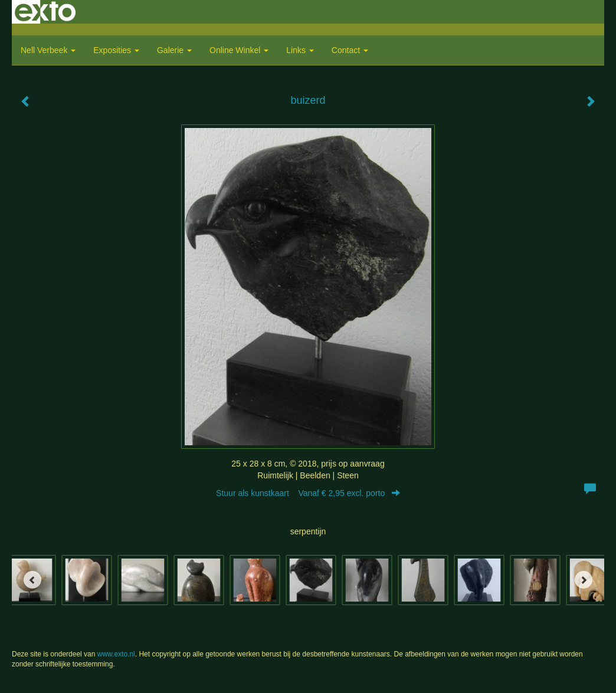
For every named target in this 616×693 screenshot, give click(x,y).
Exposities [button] (116, 50)
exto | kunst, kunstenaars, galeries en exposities (45, 12)
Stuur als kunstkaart (308, 493)
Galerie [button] (174, 50)
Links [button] (300, 50)
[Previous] (32, 580)
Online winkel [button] (239, 50)
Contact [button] (350, 50)
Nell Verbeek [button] (48, 50)
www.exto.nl (116, 654)
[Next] (584, 580)
